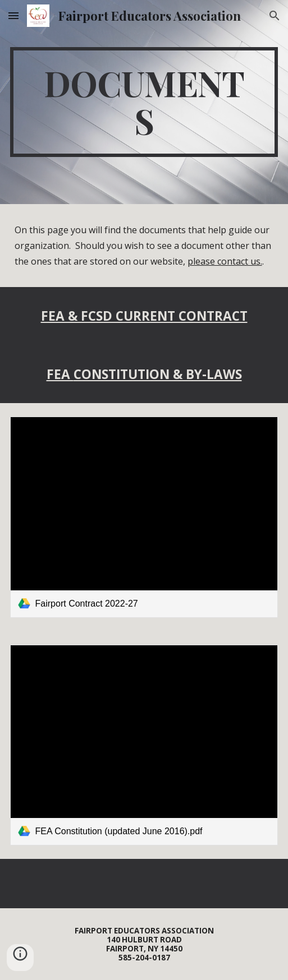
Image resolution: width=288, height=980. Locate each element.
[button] (13, 15)
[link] (144, 517)
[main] (144, 102)
